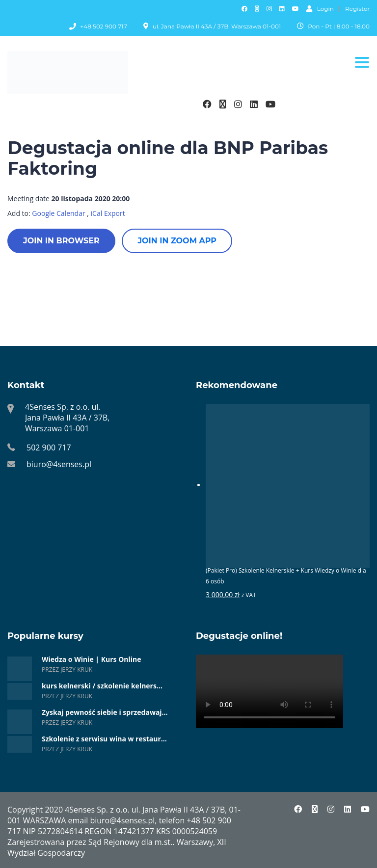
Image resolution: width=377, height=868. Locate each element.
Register (357, 9)
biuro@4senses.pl (59, 464)
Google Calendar (58, 213)
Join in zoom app (177, 241)
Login (320, 8)
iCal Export (108, 213)
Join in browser (61, 241)
